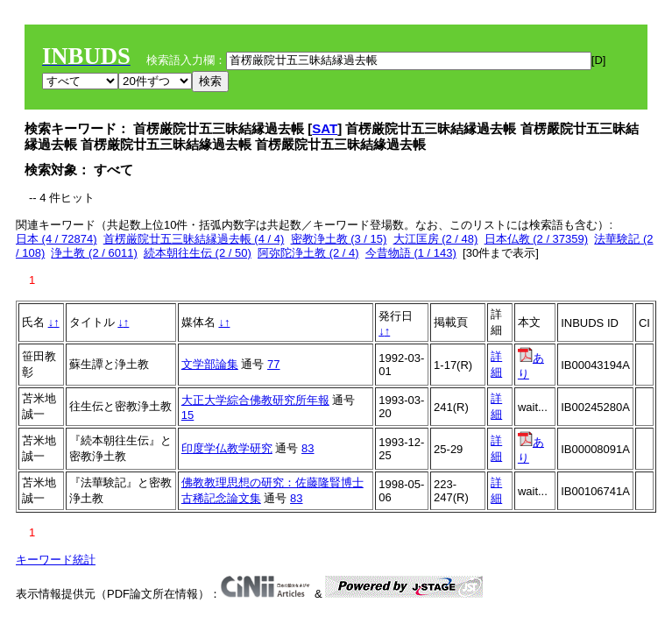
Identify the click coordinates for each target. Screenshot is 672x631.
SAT (325, 128)
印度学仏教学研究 (227, 448)
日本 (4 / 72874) (57, 239)
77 (273, 364)
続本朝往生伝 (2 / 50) (198, 253)
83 (308, 448)
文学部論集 (210, 364)
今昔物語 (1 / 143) (411, 253)
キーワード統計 (56, 560)
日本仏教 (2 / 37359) (537, 239)
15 (187, 415)
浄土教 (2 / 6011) (94, 253)
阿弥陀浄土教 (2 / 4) (308, 253)
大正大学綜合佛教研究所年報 (255, 400)
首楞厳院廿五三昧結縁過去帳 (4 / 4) (194, 239)
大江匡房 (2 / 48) (436, 239)
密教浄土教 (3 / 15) (339, 239)
